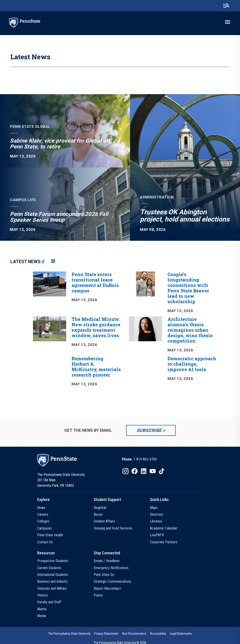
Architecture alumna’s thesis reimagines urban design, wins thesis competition (190, 330)
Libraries (156, 521)
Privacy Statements (106, 634)
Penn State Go (104, 575)
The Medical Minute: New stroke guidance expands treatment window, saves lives (96, 327)
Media (42, 616)
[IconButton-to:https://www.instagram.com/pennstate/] (126, 471)
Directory (157, 514)
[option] (125, 333)
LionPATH (157, 535)
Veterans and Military (52, 588)
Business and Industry (52, 581)
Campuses (45, 528)
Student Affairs (104, 521)
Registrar (100, 508)
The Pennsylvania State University (69, 634)
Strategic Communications (112, 581)
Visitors (43, 595)
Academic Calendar (164, 528)
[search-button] (226, 6)
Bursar (98, 514)
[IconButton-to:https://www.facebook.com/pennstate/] (135, 471)
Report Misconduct (107, 588)
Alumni (42, 609)
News (41, 508)
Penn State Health (50, 535)
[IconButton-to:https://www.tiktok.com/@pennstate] (162, 471)
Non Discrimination (134, 634)
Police (98, 595)
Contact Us (45, 542)
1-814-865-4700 (145, 459)
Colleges (43, 521)
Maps (154, 508)
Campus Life (23, 200)
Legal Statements (181, 634)
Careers (43, 514)
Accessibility (158, 634)
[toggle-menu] (228, 22)
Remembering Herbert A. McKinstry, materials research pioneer (96, 367)
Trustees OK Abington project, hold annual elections (185, 216)
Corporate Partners (164, 542)
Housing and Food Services (113, 528)
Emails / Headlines (107, 561)
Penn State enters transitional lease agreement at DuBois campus (95, 282)
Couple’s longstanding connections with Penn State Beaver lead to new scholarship (188, 288)
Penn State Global (30, 127)
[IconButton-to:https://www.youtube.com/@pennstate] (153, 471)
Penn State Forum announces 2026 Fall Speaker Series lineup (59, 217)
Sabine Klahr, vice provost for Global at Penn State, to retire (59, 144)
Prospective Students (53, 561)
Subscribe (149, 430)
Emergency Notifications (111, 568)
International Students (53, 575)
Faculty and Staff (49, 602)
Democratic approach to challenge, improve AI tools (192, 364)
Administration (157, 197)
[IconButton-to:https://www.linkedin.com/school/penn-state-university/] (144, 471)
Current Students (49, 568)
